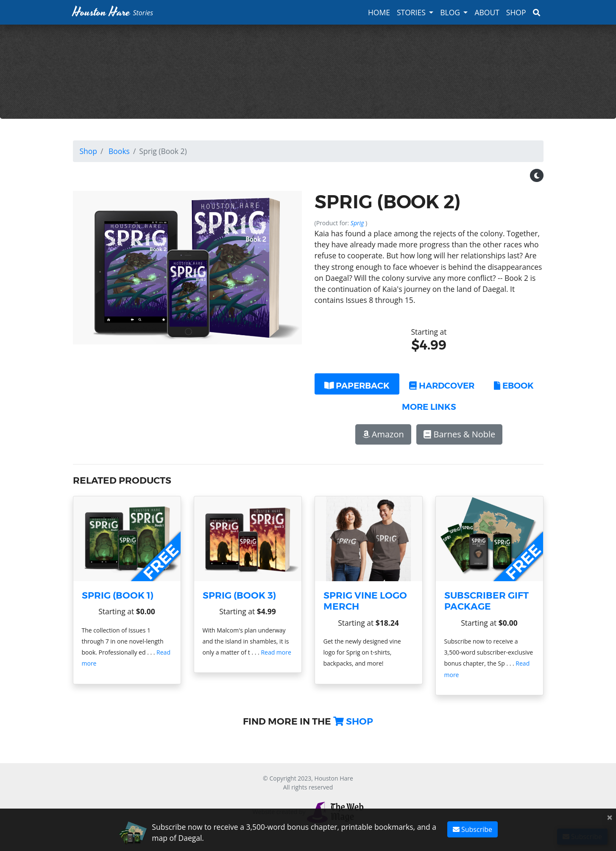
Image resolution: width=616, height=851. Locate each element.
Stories (411, 12)
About (487, 12)
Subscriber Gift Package (486, 601)
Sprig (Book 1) (118, 595)
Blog (450, 12)
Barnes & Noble (459, 434)
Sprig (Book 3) (239, 595)
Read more (276, 652)
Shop (516, 12)
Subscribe (472, 829)
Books (119, 151)
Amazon (383, 434)
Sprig (358, 223)
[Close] (610, 817)
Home (379, 12)
